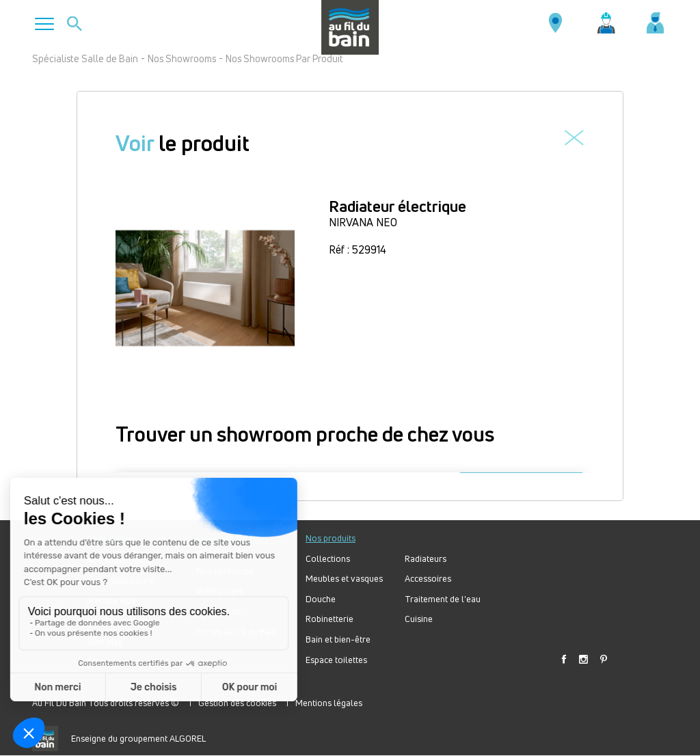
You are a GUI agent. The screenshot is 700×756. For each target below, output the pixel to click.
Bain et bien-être (338, 639)
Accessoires (428, 579)
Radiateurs (426, 559)
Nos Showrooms (182, 58)
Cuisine (419, 619)
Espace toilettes (336, 660)
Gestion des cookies (237, 703)
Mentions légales (329, 703)
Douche (321, 599)
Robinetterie (329, 619)
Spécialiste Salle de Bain (85, 58)
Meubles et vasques (344, 579)
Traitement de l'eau (443, 599)
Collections (328, 559)
